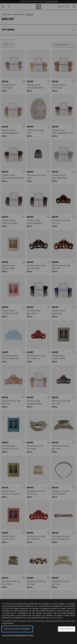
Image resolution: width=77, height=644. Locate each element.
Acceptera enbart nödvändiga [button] (17, 629)
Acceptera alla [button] (67, 629)
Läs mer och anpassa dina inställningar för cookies (18, 635)
